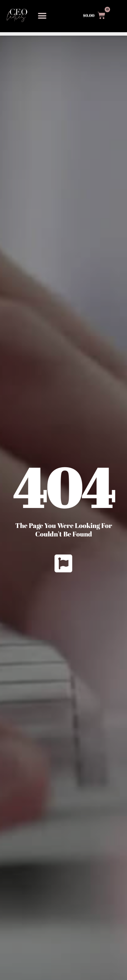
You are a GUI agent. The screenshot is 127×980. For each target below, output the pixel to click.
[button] (42, 15)
